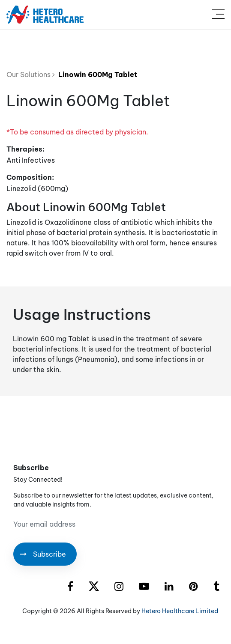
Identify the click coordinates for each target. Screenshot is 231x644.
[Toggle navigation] (218, 15)
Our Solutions (31, 75)
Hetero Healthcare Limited (180, 611)
